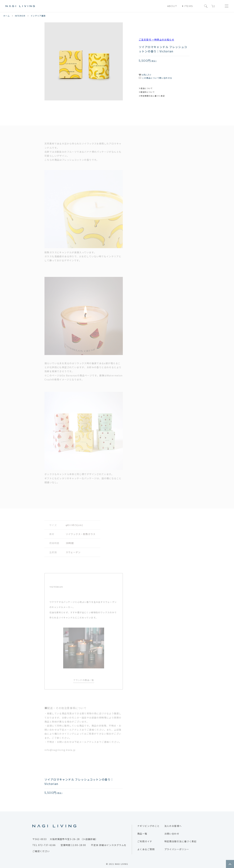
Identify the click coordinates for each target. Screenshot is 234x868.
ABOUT (172, 6)
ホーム (6, 16)
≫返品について (146, 88)
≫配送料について (147, 92)
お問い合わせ (172, 834)
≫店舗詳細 (89, 839)
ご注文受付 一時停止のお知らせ (156, 40)
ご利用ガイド (145, 841)
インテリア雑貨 (38, 16)
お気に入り (145, 75)
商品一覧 (142, 834)
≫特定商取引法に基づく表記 (152, 96)
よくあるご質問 (146, 849)
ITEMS (188, 6)
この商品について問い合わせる (157, 78)
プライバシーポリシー (177, 849)
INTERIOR (20, 16)
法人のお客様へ (173, 826)
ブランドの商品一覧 (84, 680)
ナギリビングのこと (149, 826)
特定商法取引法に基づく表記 (180, 841)
